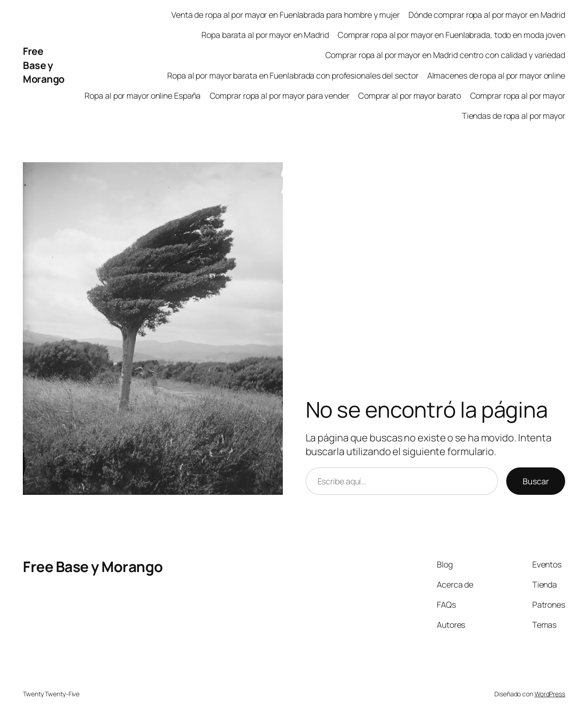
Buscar (536, 481)
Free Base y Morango (44, 65)
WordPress (550, 694)
